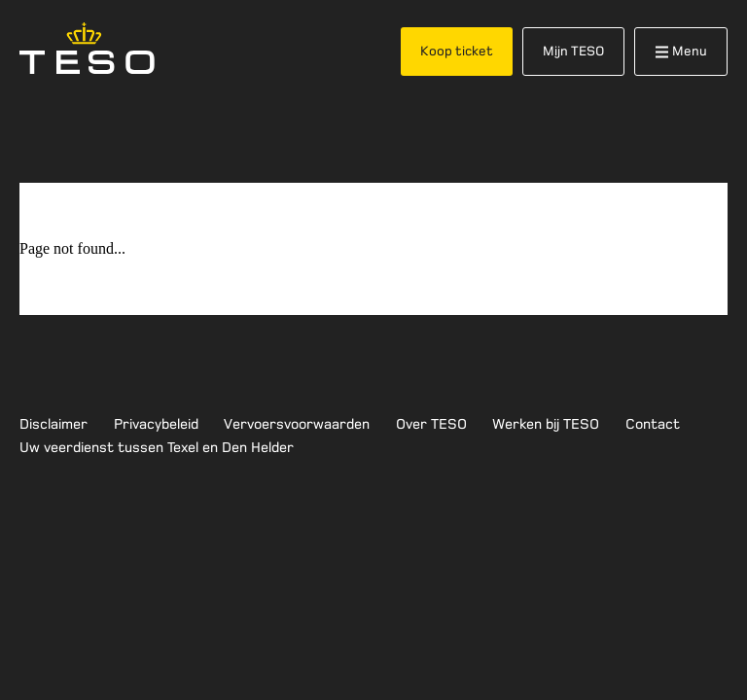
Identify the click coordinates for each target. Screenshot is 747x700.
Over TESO (431, 424)
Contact (653, 424)
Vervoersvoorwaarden (297, 424)
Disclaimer (53, 424)
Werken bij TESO (546, 424)
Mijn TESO (573, 51)
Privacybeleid (156, 424)
